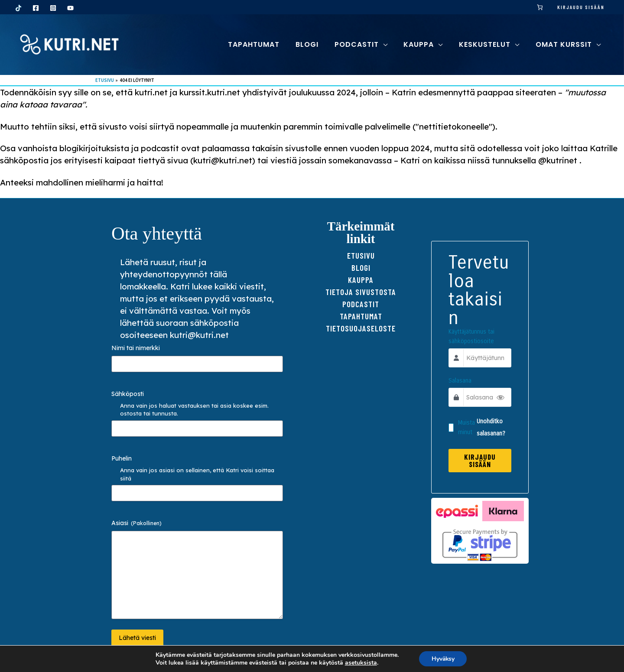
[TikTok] (18, 8)
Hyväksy (443, 658)
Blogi (361, 268)
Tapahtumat (361, 316)
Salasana (460, 381)
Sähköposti (128, 394)
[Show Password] (500, 398)
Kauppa (361, 280)
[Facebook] (36, 8)
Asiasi (136, 523)
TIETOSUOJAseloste (361, 328)
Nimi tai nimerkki (136, 348)
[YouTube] (70, 8)
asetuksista (360, 662)
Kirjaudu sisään (581, 7)
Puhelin (122, 458)
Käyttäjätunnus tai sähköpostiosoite (472, 337)
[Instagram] (53, 8)
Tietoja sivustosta (361, 292)
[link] (540, 7)
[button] (390, 44)
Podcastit (361, 304)
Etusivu (361, 255)
